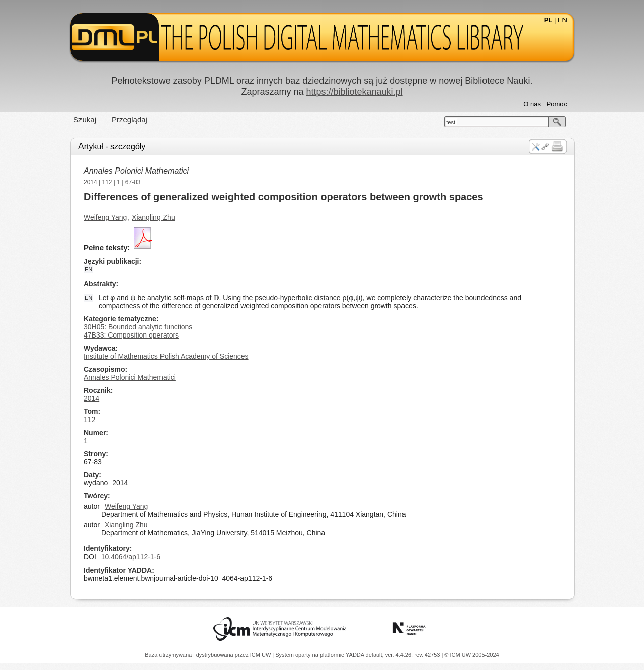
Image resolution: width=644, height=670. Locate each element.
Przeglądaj (130, 119)
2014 (90, 182)
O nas (532, 104)
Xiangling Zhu (153, 217)
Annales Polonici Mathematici (136, 171)
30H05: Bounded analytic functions (138, 327)
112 (107, 182)
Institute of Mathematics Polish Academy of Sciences (166, 356)
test (451, 122)
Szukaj (85, 119)
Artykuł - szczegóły (112, 147)
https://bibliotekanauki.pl (354, 92)
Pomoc (557, 104)
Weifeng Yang (105, 217)
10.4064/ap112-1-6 (131, 557)
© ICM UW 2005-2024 (471, 655)
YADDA (356, 655)
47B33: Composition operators (131, 335)
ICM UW (261, 655)
